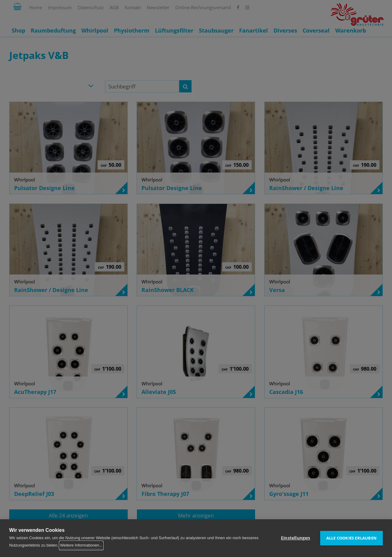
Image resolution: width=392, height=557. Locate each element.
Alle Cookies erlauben (351, 538)
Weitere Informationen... (81, 545)
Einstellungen (296, 538)
